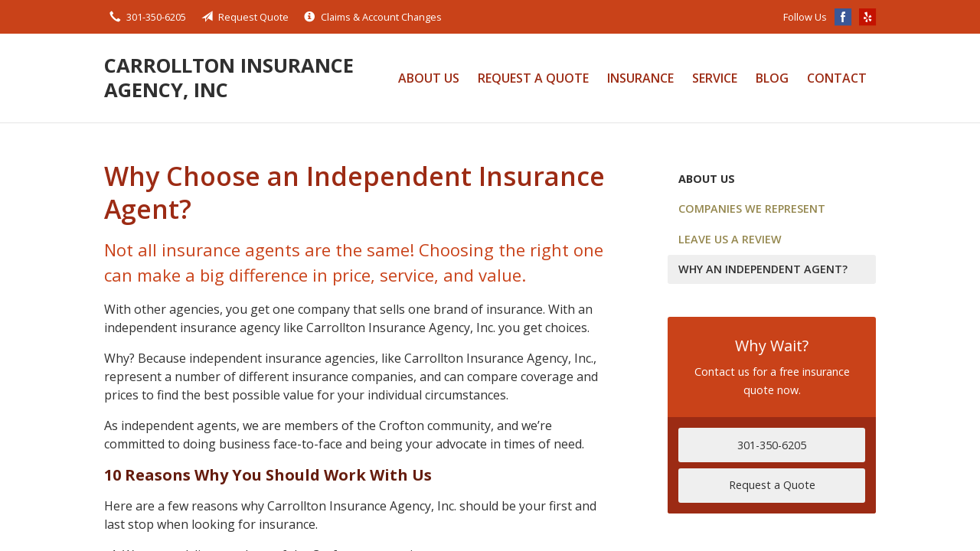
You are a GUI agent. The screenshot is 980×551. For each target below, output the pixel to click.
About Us (429, 78)
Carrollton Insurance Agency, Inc (229, 78)
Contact (837, 78)
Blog (772, 78)
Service (715, 78)
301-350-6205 (772, 445)
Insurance (640, 78)
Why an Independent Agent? (763, 269)
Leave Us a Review (730, 239)
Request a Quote (533, 78)
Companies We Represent (752, 209)
